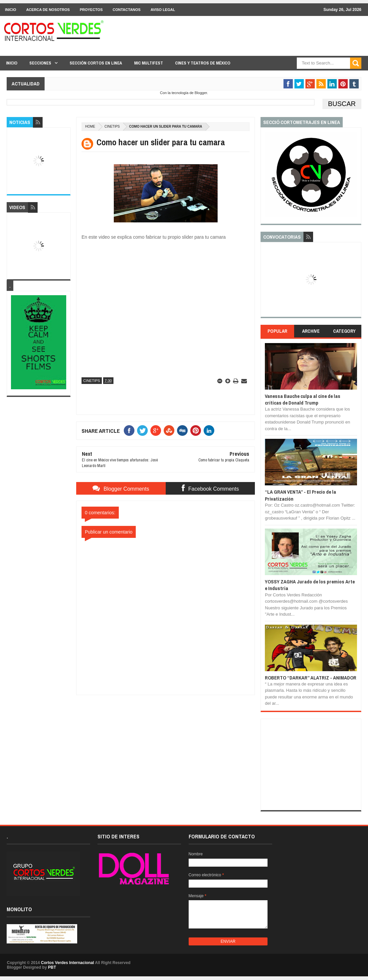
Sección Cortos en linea (96, 63)
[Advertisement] (166, 737)
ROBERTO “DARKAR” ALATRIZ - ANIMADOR (311, 678)
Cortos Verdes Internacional (67, 963)
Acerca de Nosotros (48, 10)
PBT (52, 967)
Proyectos (91, 10)
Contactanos (127, 10)
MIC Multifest (149, 63)
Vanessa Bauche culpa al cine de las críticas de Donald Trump (303, 399)
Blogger (201, 93)
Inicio (11, 10)
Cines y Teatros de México (203, 63)
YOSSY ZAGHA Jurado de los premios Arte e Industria (310, 585)
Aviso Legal (163, 10)
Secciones (40, 63)
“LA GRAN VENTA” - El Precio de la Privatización (300, 495)
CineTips (112, 126)
